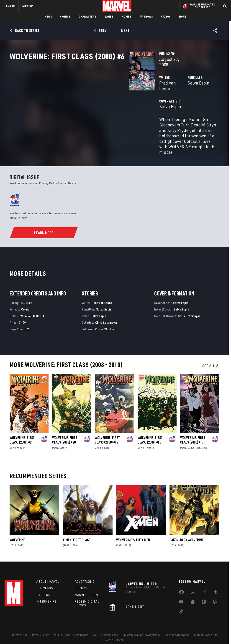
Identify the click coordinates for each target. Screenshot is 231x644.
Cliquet (192, 438)
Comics (65, 17)
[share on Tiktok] (181, 605)
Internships (46, 594)
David (13, 438)
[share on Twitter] (193, 586)
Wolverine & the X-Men (133, 531)
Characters (88, 17)
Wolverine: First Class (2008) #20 (65, 431)
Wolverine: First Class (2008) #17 (193, 431)
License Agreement (177, 627)
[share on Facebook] (181, 586)
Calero (63, 438)
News (48, 17)
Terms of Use (20, 627)
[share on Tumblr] (215, 586)
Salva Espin (157, 97)
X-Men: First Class (77, 531)
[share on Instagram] (204, 586)
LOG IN (10, 6)
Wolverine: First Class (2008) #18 (150, 431)
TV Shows (146, 17)
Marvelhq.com (86, 588)
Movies (127, 17)
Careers (43, 588)
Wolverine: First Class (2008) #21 (22, 431)
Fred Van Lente (90, 97)
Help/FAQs (45, 581)
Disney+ (81, 581)
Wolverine (17, 531)
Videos (166, 17)
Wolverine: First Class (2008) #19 (107, 431)
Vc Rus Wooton (105, 320)
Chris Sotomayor (106, 313)
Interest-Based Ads (205, 627)
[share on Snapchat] (193, 596)
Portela (149, 438)
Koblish (21, 438)
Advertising (85, 575)
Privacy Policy (40, 627)
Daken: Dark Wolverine (186, 531)
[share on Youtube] (181, 596)
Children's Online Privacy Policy (141, 627)
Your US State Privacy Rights (71, 627)
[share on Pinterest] (204, 596)
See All (211, 357)
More (183, 17)
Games (109, 17)
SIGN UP (28, 6)
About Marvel (48, 575)
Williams (202, 438)
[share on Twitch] (215, 596)
